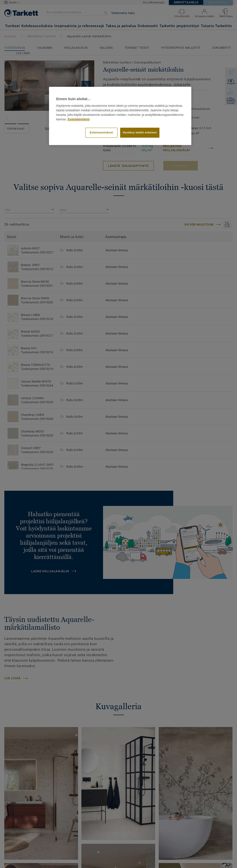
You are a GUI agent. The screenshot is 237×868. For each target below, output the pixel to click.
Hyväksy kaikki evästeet (140, 132)
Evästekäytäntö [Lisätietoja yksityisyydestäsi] (79, 119)
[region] (120, 116)
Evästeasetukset (101, 132)
